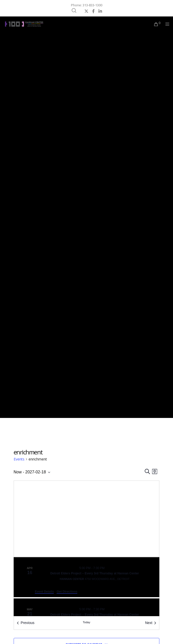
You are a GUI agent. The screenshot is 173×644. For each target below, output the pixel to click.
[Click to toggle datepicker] (32, 472)
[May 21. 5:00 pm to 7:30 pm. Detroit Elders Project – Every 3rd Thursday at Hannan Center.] (87, 615)
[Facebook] (93, 11)
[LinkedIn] (100, 11)
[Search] (74, 11)
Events (19, 459)
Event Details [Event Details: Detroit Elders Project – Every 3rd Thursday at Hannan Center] (44, 592)
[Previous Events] (26, 623)
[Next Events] (151, 623)
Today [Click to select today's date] (86, 622)
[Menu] (166, 24)
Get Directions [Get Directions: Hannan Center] (67, 592)
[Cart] (155, 24)
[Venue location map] (87, 519)
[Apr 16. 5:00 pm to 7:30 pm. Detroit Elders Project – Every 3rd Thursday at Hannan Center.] (87, 577)
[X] (86, 11)
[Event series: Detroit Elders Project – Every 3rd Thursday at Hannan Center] (108, 568)
